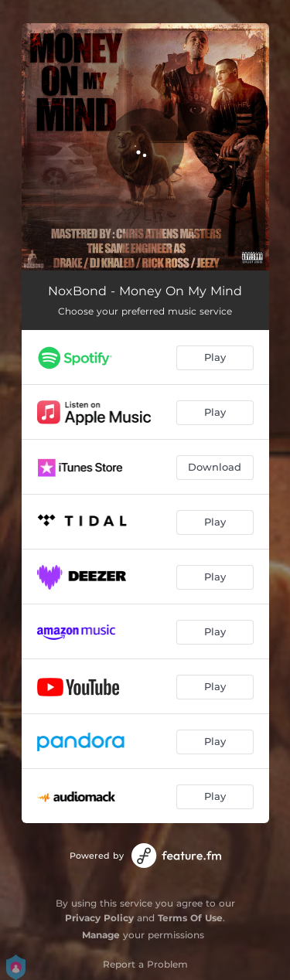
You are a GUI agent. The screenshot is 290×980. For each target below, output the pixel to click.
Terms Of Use (190, 918)
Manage (101, 935)
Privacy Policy (99, 918)
